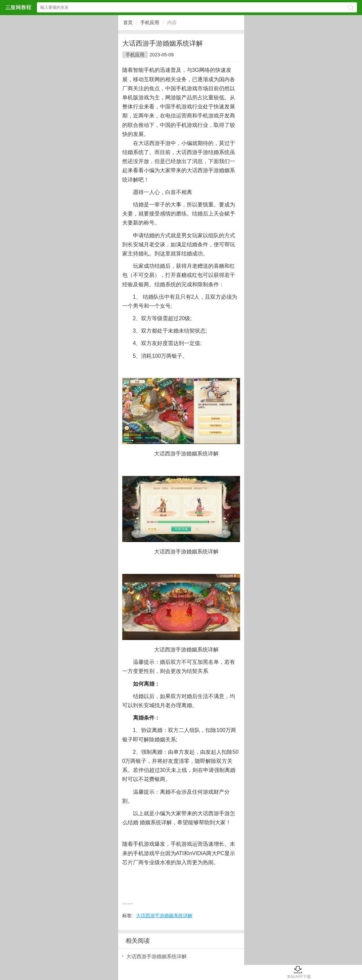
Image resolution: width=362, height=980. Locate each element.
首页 (128, 22)
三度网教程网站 (18, 7)
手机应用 (150, 22)
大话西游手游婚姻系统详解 (164, 916)
